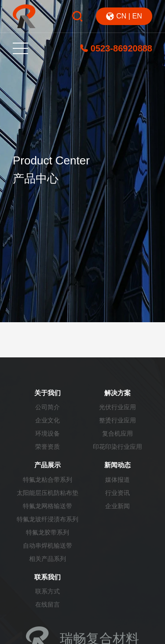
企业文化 (48, 420)
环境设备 (48, 433)
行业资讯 (117, 493)
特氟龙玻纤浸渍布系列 (48, 519)
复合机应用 (117, 433)
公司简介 (48, 407)
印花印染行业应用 (117, 447)
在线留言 (48, 604)
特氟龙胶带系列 (48, 532)
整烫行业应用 (117, 420)
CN (121, 16)
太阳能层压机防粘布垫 (48, 493)
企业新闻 (117, 506)
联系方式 (48, 591)
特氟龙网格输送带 (48, 506)
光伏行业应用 (117, 407)
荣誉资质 (48, 447)
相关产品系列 (48, 559)
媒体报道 (117, 480)
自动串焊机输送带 (48, 546)
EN (137, 16)
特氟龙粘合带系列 (48, 480)
